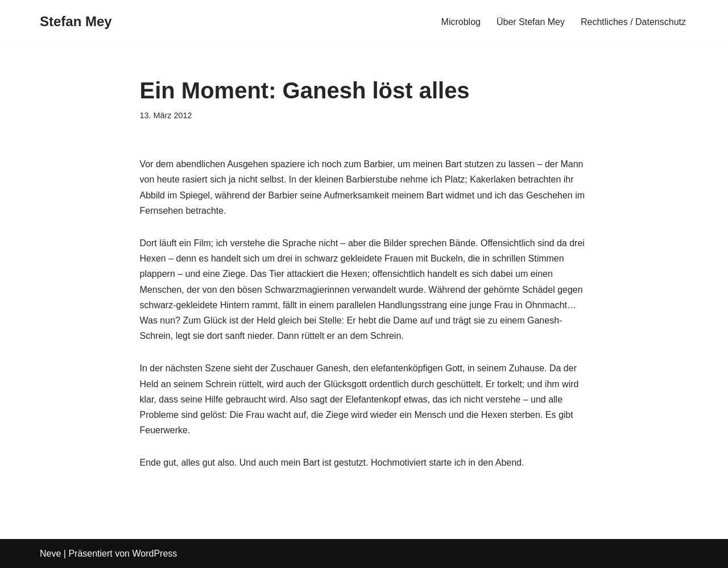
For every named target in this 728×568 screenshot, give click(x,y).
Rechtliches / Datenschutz (633, 22)
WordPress (154, 554)
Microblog (461, 22)
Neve (50, 554)
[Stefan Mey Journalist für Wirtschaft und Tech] (76, 22)
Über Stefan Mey (531, 22)
